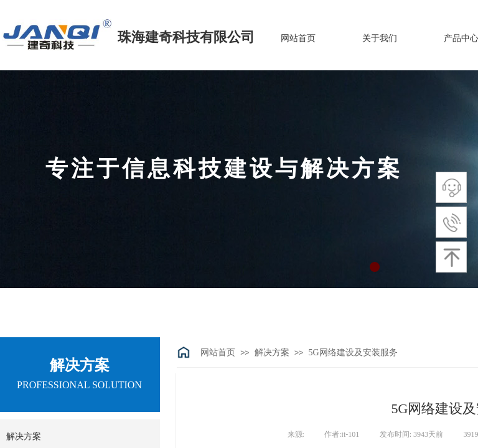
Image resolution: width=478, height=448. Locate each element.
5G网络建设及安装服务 (353, 352)
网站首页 (218, 352)
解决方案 (272, 352)
